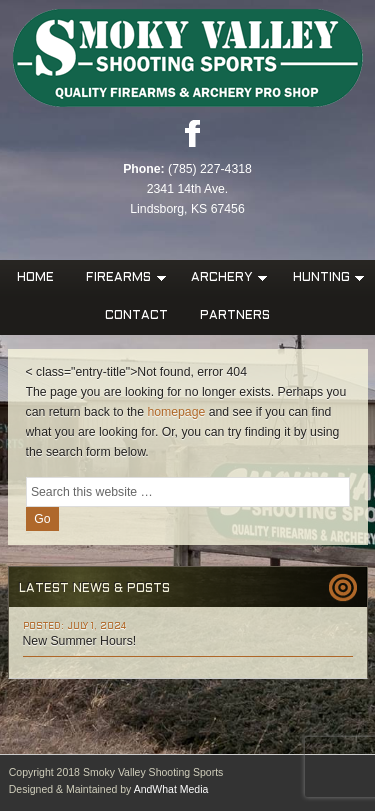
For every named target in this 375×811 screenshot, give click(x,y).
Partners (235, 316)
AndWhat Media (171, 789)
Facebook (192, 133)
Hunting (323, 278)
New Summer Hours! (80, 641)
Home (35, 278)
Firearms (120, 278)
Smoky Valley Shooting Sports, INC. (187, 59)
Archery (224, 278)
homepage (176, 412)
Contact (136, 316)
